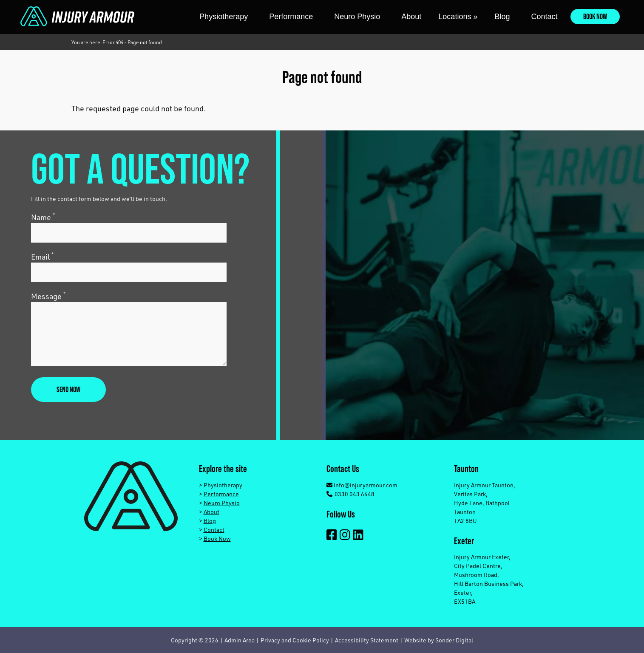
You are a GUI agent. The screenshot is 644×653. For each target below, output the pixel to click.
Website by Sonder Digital (439, 640)
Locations (458, 17)
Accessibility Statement (367, 640)
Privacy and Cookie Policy (295, 640)
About (411, 17)
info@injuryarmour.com (362, 485)
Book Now (595, 16)
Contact (544, 17)
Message (48, 296)
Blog (502, 17)
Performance (291, 17)
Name (43, 217)
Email (42, 256)
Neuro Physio (357, 17)
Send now (68, 389)
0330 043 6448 (350, 494)
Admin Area (240, 640)
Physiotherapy (224, 17)
